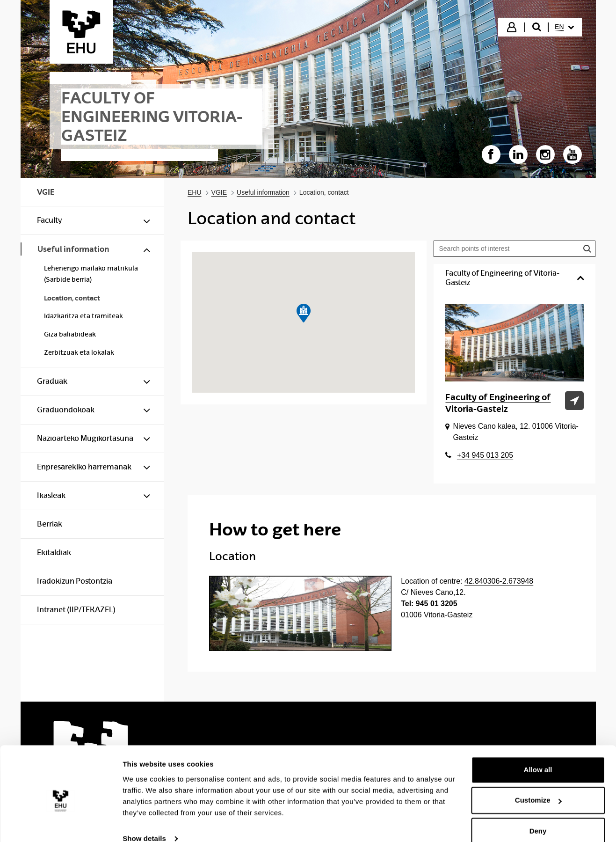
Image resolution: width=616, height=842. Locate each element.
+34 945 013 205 (485, 455)
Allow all (538, 755)
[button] (304, 313)
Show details (144, 824)
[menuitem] (564, 27)
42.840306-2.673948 (499, 581)
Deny (538, 816)
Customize (538, 785)
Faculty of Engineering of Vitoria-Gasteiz (498, 403)
